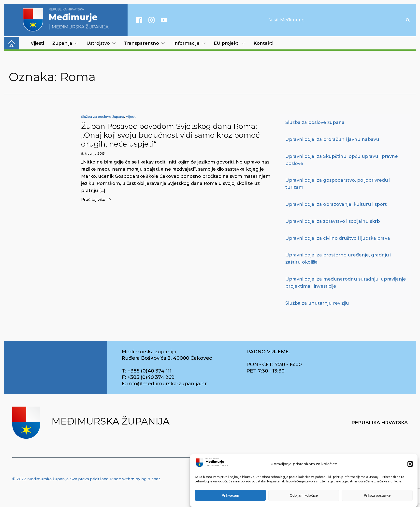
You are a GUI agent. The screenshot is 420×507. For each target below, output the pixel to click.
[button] (410, 464)
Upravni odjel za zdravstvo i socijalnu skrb (333, 221)
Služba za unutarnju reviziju (317, 303)
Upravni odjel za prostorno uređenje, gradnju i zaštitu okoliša (338, 259)
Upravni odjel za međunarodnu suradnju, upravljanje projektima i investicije (346, 283)
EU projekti (230, 43)
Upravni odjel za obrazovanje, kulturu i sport (336, 204)
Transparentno (145, 43)
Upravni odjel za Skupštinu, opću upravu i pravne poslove (342, 160)
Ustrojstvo (101, 43)
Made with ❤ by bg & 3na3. (136, 479)
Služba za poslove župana (103, 117)
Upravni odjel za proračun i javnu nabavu (332, 139)
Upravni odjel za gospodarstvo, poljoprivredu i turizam (338, 184)
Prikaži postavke (377, 495)
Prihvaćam (230, 495)
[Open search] (408, 20)
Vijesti (37, 43)
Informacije (189, 43)
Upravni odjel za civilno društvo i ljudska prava (338, 238)
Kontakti (263, 43)
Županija (65, 43)
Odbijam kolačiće (304, 495)
